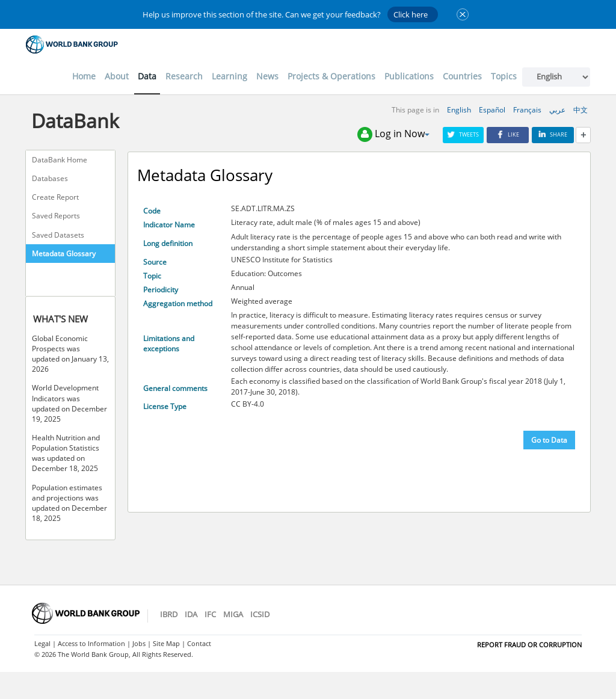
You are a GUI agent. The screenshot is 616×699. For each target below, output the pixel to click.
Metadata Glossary (64, 254)
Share (553, 134)
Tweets (463, 134)
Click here (411, 14)
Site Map (166, 643)
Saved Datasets (58, 235)
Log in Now (393, 134)
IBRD (169, 614)
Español (492, 110)
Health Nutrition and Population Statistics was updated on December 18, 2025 (66, 453)
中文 (581, 110)
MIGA (233, 614)
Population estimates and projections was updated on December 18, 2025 (69, 503)
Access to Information (91, 643)
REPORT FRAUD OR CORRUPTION (529, 645)
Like (508, 134)
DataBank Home (60, 160)
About (117, 76)
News (267, 76)
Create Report (55, 197)
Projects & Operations (331, 76)
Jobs (139, 643)
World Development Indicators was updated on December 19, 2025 (69, 403)
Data (147, 76)
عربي (557, 110)
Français (527, 110)
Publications (409, 76)
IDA (191, 614)
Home (84, 76)
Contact (199, 643)
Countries (462, 76)
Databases (50, 178)
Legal (42, 643)
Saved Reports (56, 216)
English (459, 110)
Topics (504, 76)
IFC (210, 614)
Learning (229, 76)
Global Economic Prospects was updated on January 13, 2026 (70, 354)
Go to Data (549, 440)
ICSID (260, 614)
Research (184, 76)
